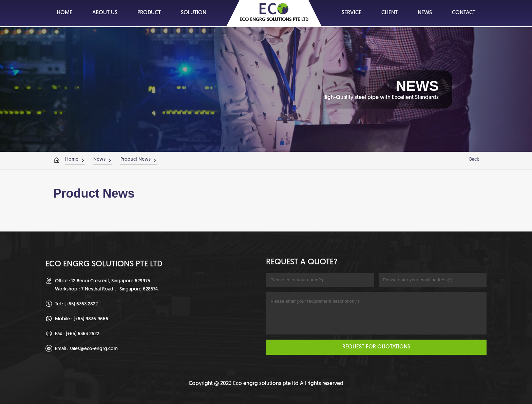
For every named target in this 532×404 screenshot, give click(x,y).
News (99, 159)
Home (72, 159)
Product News (136, 159)
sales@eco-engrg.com (94, 349)
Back (474, 159)
